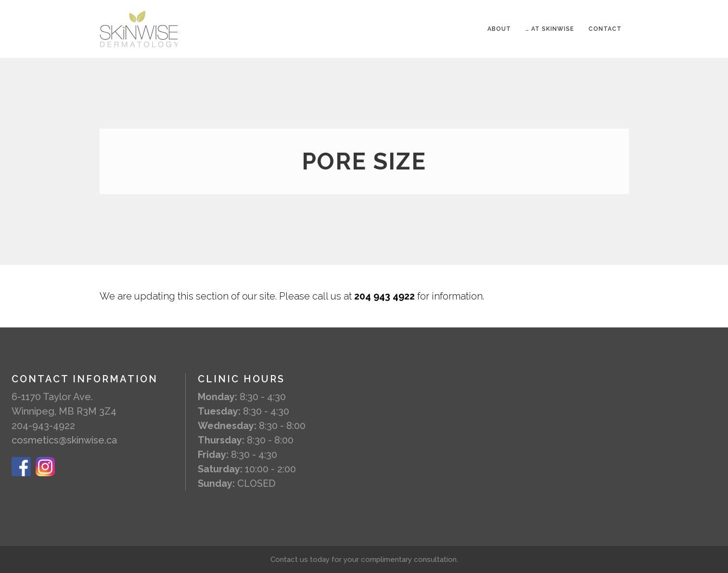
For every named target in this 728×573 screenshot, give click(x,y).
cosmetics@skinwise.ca (64, 440)
